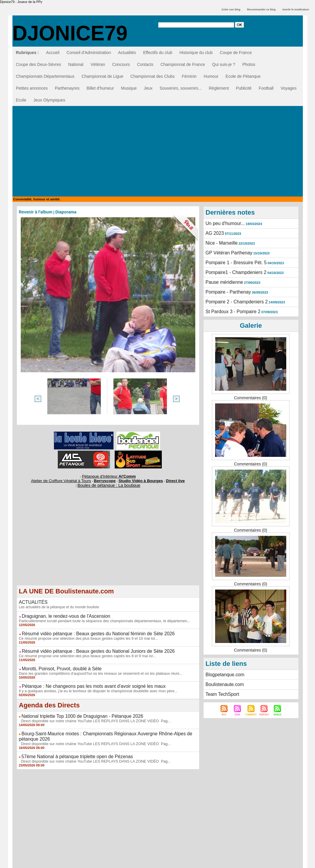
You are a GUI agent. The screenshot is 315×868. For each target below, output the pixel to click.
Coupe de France (236, 53)
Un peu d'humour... (223, 223)
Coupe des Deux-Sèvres (39, 64)
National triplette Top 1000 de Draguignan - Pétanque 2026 (76, 710)
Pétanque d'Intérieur (109, 476)
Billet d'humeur (100, 88)
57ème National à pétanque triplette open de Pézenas (71, 749)
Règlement (219, 88)
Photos (249, 64)
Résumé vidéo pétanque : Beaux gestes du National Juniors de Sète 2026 (90, 647)
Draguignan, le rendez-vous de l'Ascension (61, 613)
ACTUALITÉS (32, 600)
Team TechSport (221, 687)
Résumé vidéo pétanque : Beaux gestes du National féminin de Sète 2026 (90, 630)
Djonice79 (70, 33)
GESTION (157, 864)
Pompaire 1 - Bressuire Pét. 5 (233, 260)
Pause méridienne (222, 278)
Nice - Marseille (220, 242)
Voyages (289, 88)
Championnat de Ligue (102, 76)
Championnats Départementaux (45, 76)
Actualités (127, 53)
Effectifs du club (158, 53)
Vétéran (98, 64)
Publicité (244, 88)
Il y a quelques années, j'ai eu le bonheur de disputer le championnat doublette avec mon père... (95, 685)
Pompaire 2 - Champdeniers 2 (233, 297)
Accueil (53, 53)
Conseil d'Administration (89, 53)
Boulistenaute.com (223, 678)
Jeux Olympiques (49, 100)
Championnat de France (183, 64)
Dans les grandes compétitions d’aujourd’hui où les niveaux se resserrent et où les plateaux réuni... (97, 668)
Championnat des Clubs (152, 76)
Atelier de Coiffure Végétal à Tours (68, 479)
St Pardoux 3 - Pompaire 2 (230, 306)
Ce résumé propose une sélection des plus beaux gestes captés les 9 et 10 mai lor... (85, 634)
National (76, 64)
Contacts (145, 64)
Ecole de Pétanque (243, 76)
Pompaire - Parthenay (226, 288)
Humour (211, 76)
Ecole (21, 100)
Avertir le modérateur (296, 9)
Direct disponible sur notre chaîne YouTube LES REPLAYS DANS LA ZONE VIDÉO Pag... (91, 715)
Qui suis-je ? (224, 64)
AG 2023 (214, 232)
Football (266, 88)
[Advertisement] (158, 152)
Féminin (189, 76)
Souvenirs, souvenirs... (181, 88)
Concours (121, 64)
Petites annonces (32, 88)
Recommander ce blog (262, 9)
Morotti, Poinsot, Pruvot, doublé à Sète (57, 664)
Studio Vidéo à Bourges (135, 479)
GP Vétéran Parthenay (227, 251)
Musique (129, 88)
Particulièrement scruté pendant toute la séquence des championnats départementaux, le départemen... (101, 617)
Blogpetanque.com (223, 669)
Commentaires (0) (250, 392)
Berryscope (105, 479)
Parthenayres (67, 88)
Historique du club (196, 53)
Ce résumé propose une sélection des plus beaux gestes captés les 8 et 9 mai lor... (84, 651)
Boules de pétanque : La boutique (109, 483)
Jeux (148, 88)
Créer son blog (231, 9)
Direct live (164, 479)
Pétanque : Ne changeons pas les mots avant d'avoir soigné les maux (86, 681)
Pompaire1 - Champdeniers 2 (233, 269)
